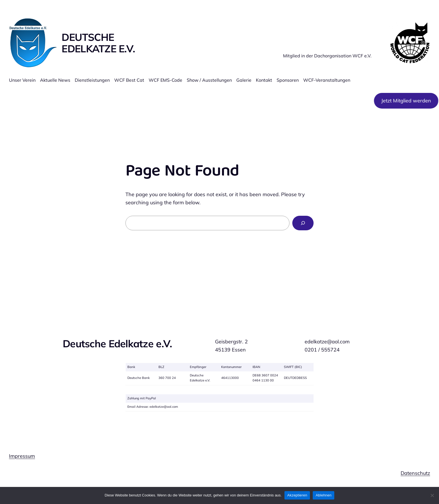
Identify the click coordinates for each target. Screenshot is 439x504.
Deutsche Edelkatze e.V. (98, 43)
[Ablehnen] (432, 495)
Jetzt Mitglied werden (405, 101)
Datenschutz (415, 473)
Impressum (22, 456)
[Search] (303, 223)
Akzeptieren (297, 495)
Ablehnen (324, 495)
